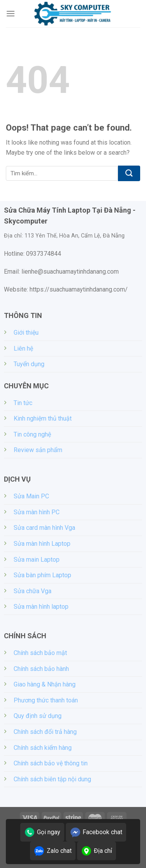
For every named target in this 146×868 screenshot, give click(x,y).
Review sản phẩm (38, 450)
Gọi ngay (42, 832)
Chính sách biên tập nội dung (52, 779)
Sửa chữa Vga (33, 591)
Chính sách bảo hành (41, 669)
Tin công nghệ (32, 434)
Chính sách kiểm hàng (43, 748)
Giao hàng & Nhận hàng (45, 684)
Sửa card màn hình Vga (44, 528)
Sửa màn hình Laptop (42, 544)
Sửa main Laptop (37, 560)
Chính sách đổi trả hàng (45, 732)
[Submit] (129, 173)
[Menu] (11, 13)
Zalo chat (53, 851)
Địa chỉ (97, 851)
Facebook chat (96, 832)
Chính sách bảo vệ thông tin (51, 763)
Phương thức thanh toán (46, 700)
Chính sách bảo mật (40, 653)
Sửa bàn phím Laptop (42, 575)
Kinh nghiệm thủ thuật (43, 418)
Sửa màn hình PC (37, 512)
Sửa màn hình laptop (41, 607)
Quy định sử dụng (38, 716)
